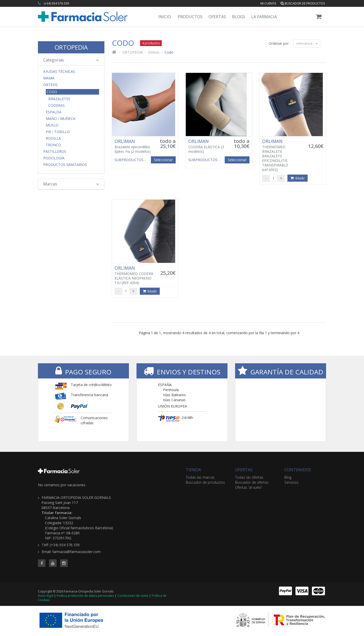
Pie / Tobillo (58, 132)
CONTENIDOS (298, 470)
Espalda (54, 112)
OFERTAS (244, 470)
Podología (54, 158)
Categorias (71, 60)
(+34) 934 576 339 (56, 3)
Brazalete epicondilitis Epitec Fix (134, 146)
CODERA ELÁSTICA (208, 146)
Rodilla (53, 138)
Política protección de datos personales (85, 596)
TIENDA (193, 470)
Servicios (291, 482)
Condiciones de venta (133, 596)
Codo (52, 92)
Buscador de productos (303, 3)
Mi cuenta (268, 3)
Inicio (165, 17)
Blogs (239, 17)
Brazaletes (59, 99)
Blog (288, 477)
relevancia (307, 43)
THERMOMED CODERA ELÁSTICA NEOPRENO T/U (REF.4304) (134, 275)
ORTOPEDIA (71, 47)
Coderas (56, 105)
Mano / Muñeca (61, 119)
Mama (49, 78)
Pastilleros (55, 152)
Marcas (71, 184)
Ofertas (217, 17)
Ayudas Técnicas (59, 72)
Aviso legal (46, 596)
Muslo (52, 125)
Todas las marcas (200, 477)
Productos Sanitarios (65, 165)
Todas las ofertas (249, 477)
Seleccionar (163, 160)
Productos (190, 17)
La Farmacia (264, 17)
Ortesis (50, 85)
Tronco (53, 145)
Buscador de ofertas (252, 482)
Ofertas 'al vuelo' (249, 487)
